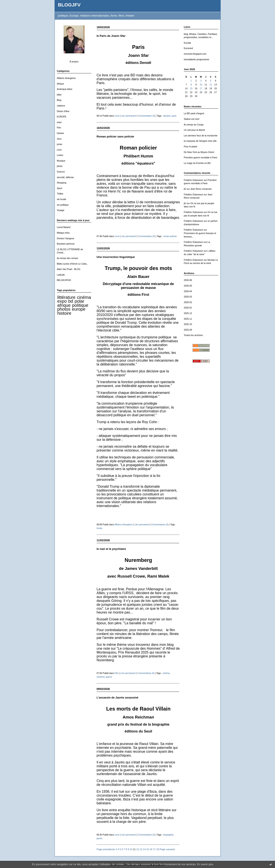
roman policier (170, 236)
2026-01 (188, 308)
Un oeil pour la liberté (194, 130)
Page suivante (167, 849)
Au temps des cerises (68, 258)
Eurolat (187, 43)
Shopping (62, 183)
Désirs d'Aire (63, 111)
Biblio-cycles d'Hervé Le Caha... (73, 264)
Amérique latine (65, 89)
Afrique (60, 84)
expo (59, 122)
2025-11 (188, 319)
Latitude (61, 275)
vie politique (63, 205)
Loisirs (60, 155)
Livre (59, 150)
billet (59, 95)
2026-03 (188, 297)
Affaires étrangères (66, 78)
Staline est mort (192, 119)
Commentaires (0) (146, 116)
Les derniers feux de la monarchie (201, 136)
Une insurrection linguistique (116, 257)
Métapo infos (63, 233)
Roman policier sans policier (115, 136)
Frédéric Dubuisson (194, 180)
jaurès (100, 838)
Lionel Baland (64, 227)
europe (79, 309)
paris (174, 116)
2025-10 (188, 324)
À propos (74, 62)
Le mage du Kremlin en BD (197, 163)
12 (211, 85)
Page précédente (106, 849)
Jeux (59, 139)
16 (151, 849)
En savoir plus (205, 864)
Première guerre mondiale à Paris (201, 158)
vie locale (62, 199)
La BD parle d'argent (194, 113)
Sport (60, 188)
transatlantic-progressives (197, 59)
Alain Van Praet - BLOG (69, 269)
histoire (61, 133)
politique (80, 305)
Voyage (61, 210)
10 (201, 85)
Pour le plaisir (191, 147)
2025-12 (188, 313)
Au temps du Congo (194, 125)
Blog (59, 100)
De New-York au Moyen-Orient (199, 152)
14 (144, 849)
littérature (66, 297)
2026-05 (188, 286)
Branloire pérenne (66, 244)
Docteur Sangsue (66, 238)
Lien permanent (128, 116)
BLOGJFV (69, 5)
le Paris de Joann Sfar (111, 36)
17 (201, 89)
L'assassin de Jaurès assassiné (118, 698)
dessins (167, 116)
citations (61, 106)
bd (71, 301)
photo (60, 166)
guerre (109, 677)
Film (59, 128)
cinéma (84, 297)
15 (191, 89)
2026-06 (188, 280)
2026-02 (188, 302)
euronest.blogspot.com (195, 54)
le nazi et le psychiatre (111, 549)
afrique (64, 305)
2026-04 (188, 291)
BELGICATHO (64, 280)
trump (99, 528)
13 (141, 849)
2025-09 (188, 330)
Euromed (188, 48)
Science (61, 172)
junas (60, 144)
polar (79, 301)
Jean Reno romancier (201, 189)
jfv (185, 189)
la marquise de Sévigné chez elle (200, 141)
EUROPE (62, 117)
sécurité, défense (65, 177)
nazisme (101, 677)
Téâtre (60, 194)
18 (158, 849)
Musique (61, 161)
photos (64, 309)
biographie (168, 835)
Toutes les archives (193, 335)
